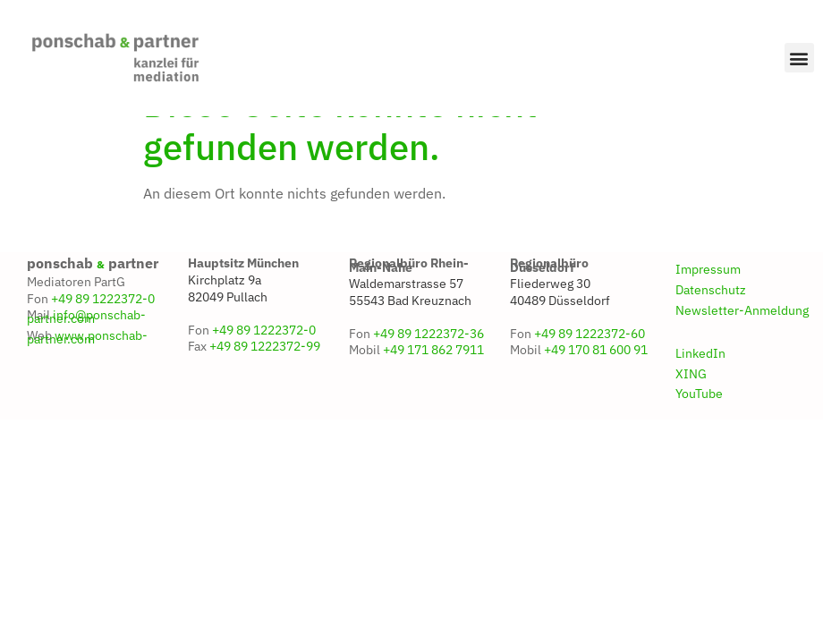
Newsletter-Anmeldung (742, 352)
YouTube (699, 435)
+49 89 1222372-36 (428, 375)
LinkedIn (700, 394)
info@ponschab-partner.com (86, 358)
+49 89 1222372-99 (265, 387)
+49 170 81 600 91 (596, 391)
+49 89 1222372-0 (103, 339)
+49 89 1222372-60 (590, 375)
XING (691, 414)
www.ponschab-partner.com (87, 378)
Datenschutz (711, 331)
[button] (799, 58)
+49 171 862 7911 (433, 391)
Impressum (708, 310)
